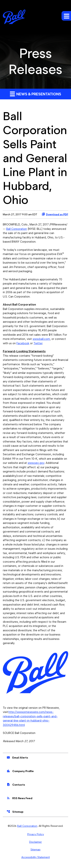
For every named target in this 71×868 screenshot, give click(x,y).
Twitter (38, 343)
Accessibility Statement (36, 857)
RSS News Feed (20, 798)
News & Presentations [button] (35, 94)
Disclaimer (35, 842)
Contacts (16, 784)
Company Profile (20, 771)
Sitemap (15, 812)
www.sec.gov (36, 463)
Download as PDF (55, 214)
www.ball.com (41, 339)
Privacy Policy (36, 834)
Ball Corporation (17, 229)
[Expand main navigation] (66, 16)
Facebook (23, 343)
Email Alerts (17, 757)
